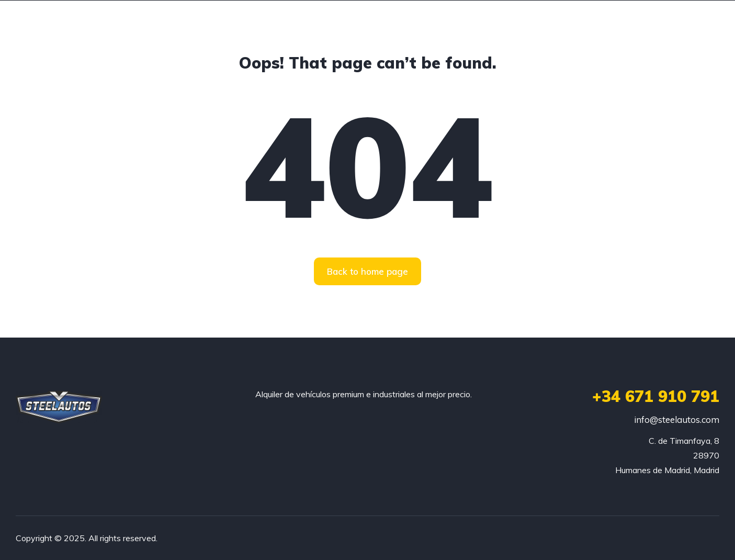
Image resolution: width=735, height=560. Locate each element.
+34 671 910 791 (656, 396)
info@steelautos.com (677, 419)
